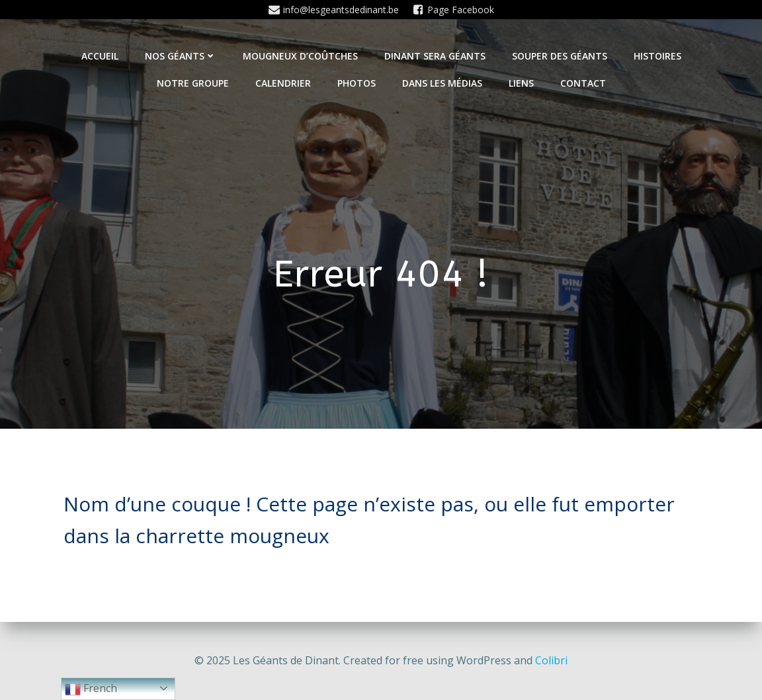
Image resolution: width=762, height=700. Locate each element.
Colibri (551, 660)
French (91, 689)
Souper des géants (560, 56)
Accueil (100, 56)
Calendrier (283, 83)
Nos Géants (181, 56)
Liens (521, 83)
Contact (583, 83)
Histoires (657, 56)
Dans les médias (442, 83)
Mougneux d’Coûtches (300, 56)
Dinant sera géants (435, 56)
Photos (357, 83)
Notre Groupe (193, 83)
